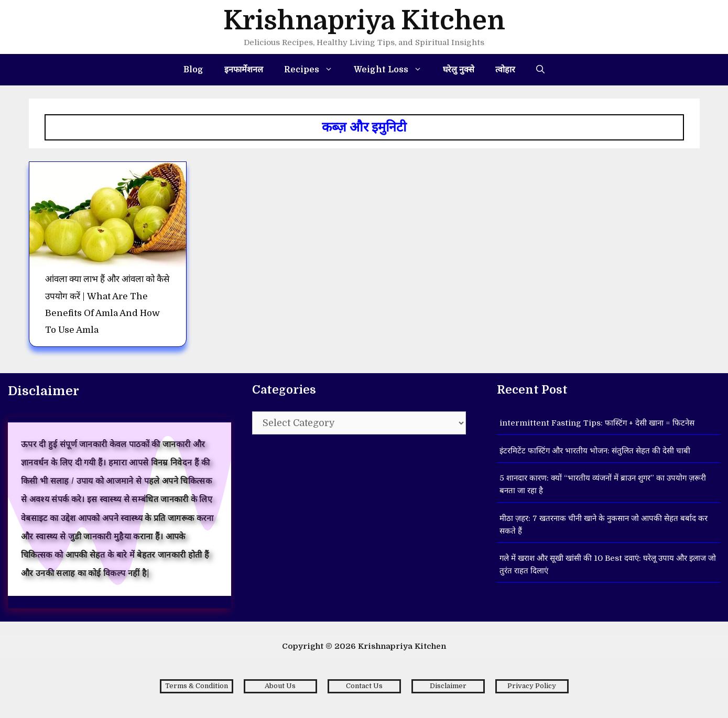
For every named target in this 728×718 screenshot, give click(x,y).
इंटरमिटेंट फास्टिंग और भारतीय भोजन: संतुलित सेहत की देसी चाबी (595, 451)
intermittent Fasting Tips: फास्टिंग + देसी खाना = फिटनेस (597, 423)
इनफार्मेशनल (244, 70)
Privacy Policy (532, 686)
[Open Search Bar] (540, 70)
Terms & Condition (197, 686)
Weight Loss (393, 70)
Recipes (314, 70)
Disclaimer (448, 686)
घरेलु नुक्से (459, 70)
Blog (193, 70)
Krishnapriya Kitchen (364, 21)
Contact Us (364, 686)
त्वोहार (505, 70)
